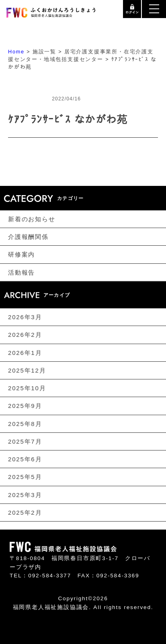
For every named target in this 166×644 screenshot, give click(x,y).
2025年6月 (25, 459)
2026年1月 (25, 352)
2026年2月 (25, 335)
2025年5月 (25, 477)
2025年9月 (25, 406)
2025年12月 (27, 370)
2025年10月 (27, 388)
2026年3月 (25, 317)
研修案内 (22, 254)
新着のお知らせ (32, 219)
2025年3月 (25, 495)
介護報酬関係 (28, 237)
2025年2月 (25, 513)
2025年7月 (25, 441)
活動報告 (22, 272)
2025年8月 (25, 423)
